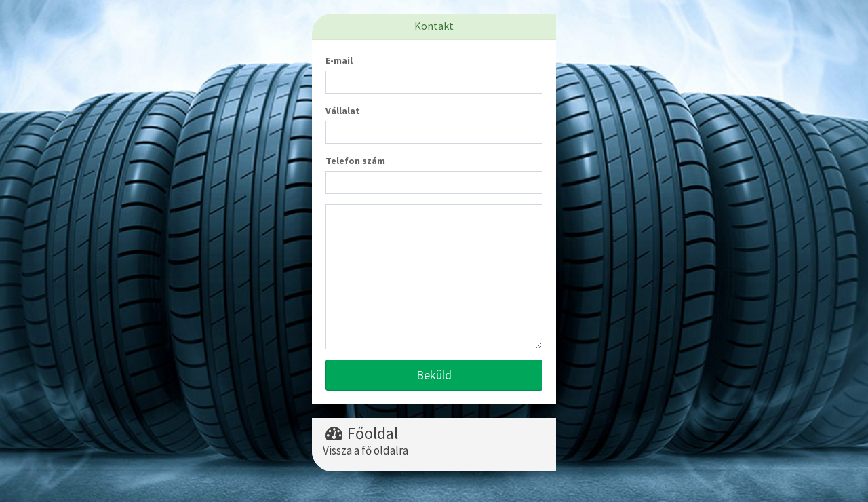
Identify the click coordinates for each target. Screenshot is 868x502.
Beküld (434, 375)
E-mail (339, 60)
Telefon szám (355, 161)
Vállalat (343, 111)
